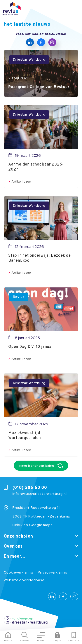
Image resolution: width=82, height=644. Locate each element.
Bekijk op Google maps (32, 525)
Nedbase (36, 580)
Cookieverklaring (18, 572)
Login (57, 641)
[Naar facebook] (41, 42)
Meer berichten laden (37, 466)
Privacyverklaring (52, 572)
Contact (74, 641)
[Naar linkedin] (30, 42)
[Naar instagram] (52, 42)
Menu (41, 641)
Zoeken (25, 641)
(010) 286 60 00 (30, 488)
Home (8, 641)
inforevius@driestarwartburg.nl (39, 494)
